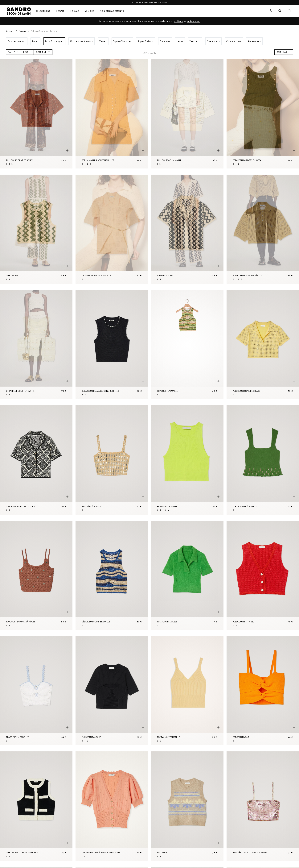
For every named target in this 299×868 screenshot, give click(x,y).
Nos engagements (112, 11)
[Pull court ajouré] (112, 691)
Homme (74, 11)
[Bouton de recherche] (280, 11)
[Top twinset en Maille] (187, 691)
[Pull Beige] (187, 806)
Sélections (43, 11)
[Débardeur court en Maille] (36, 345)
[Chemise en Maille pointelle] (112, 229)
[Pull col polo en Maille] (187, 114)
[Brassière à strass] (112, 460)
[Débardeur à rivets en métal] (263, 114)
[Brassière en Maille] (187, 460)
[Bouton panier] (289, 11)
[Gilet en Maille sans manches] (36, 806)
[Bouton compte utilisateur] (271, 11)
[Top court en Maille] (187, 345)
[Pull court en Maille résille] (263, 229)
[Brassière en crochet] (36, 691)
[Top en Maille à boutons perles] (112, 114)
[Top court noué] (263, 691)
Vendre (90, 11)
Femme (60, 11)
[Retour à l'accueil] (19, 11)
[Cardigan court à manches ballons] (112, 806)
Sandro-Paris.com (158, 2)
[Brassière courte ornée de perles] (263, 806)
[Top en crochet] (187, 229)
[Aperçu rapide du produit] (67, 151)
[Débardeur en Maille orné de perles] (112, 345)
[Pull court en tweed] (263, 575)
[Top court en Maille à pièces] (36, 575)
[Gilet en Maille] (36, 229)
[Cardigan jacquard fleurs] (36, 460)
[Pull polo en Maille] (187, 575)
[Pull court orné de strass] (36, 114)
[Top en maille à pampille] (263, 460)
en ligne (178, 21)
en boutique (193, 21)
